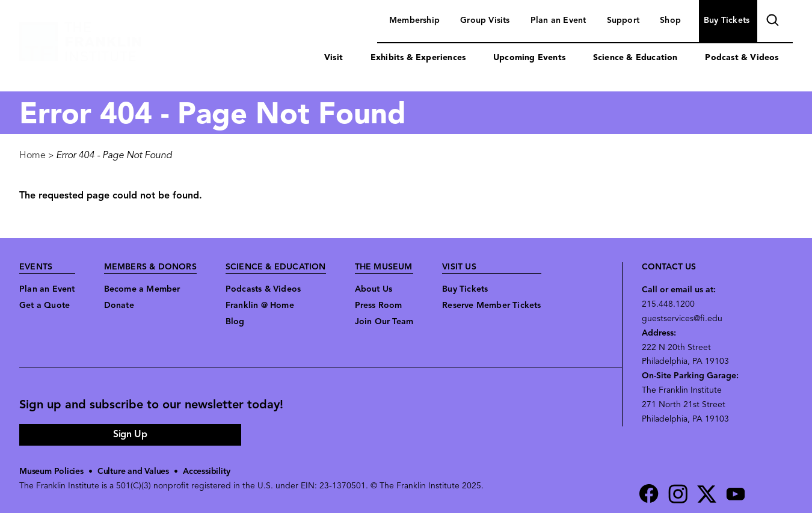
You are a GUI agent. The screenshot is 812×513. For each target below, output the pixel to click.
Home (32, 156)
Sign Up (130, 435)
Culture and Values (133, 472)
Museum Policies (51, 472)
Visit (334, 58)
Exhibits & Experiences (418, 58)
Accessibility (206, 472)
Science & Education (635, 58)
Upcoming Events (529, 58)
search (771, 22)
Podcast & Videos (742, 58)
